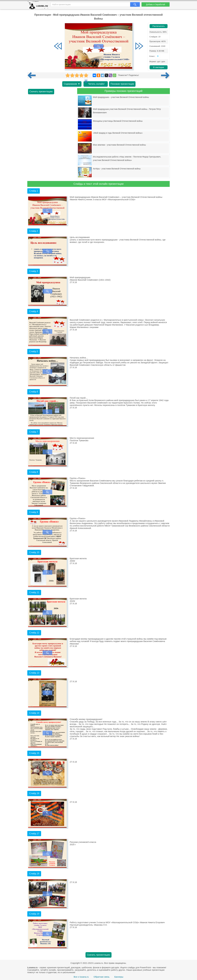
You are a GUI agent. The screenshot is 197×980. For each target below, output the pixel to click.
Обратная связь (102, 977)
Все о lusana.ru (81, 977)
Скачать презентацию (41, 91)
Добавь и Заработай (155, 4)
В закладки (159, 67)
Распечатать (159, 26)
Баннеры (119, 977)
